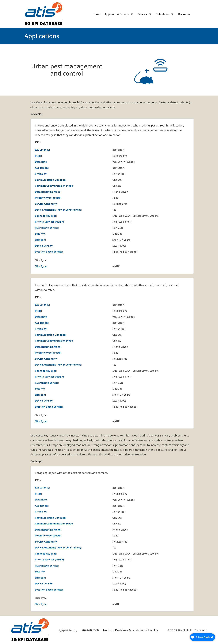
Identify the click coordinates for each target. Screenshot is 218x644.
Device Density (44, 246)
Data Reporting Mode (48, 192)
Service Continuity (46, 204)
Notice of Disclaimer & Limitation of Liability (131, 630)
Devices (142, 14)
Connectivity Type (46, 216)
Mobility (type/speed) (48, 198)
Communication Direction (50, 180)
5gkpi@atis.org (68, 630)
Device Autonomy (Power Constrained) (58, 210)
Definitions (162, 14)
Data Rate (41, 162)
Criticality (41, 174)
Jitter (38, 156)
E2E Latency (42, 150)
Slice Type (41, 266)
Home (96, 14)
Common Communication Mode (54, 186)
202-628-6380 (90, 630)
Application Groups (117, 14)
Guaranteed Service (47, 228)
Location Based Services (49, 252)
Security (40, 234)
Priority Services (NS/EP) (49, 222)
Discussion (185, 14)
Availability (42, 168)
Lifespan (40, 240)
